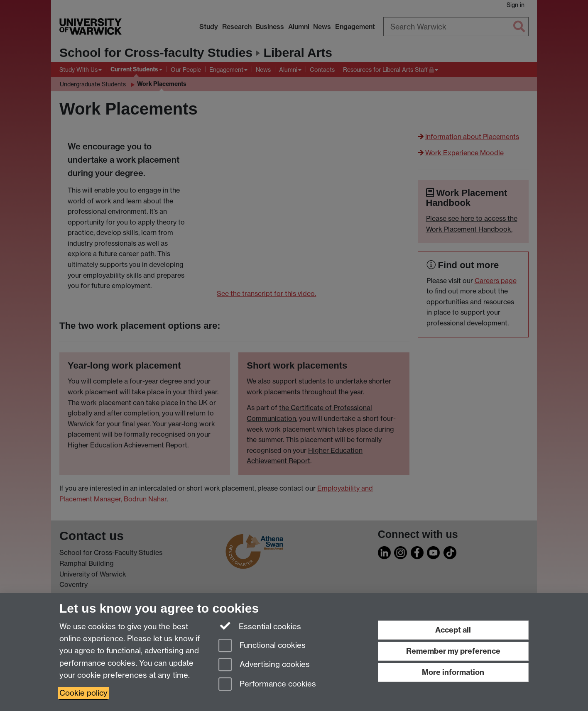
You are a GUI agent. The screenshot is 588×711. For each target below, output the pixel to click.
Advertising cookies (264, 665)
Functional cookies (262, 646)
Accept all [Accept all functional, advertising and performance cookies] (453, 630)
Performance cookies (267, 685)
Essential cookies (260, 626)
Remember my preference (453, 651)
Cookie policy (83, 693)
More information (453, 672)
